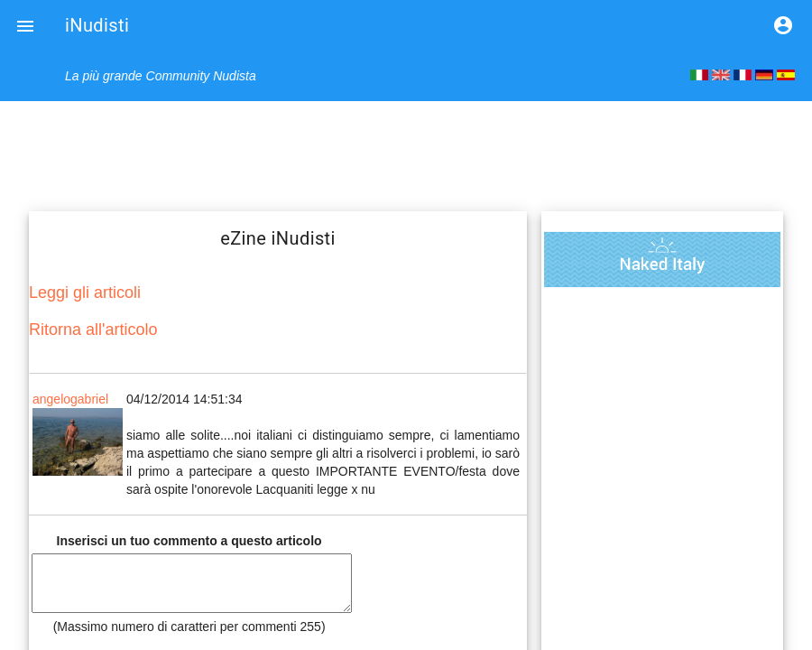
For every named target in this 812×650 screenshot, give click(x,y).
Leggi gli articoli (85, 292)
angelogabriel (70, 399)
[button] (25, 25)
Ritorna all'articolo (93, 330)
